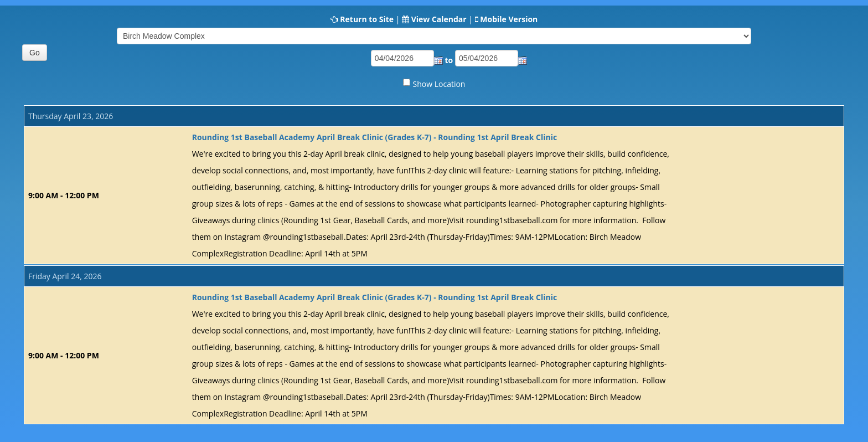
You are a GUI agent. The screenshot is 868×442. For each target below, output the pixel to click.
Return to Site (367, 19)
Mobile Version (509, 19)
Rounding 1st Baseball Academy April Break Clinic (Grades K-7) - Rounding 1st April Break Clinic (375, 137)
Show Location (439, 84)
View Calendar (439, 19)
